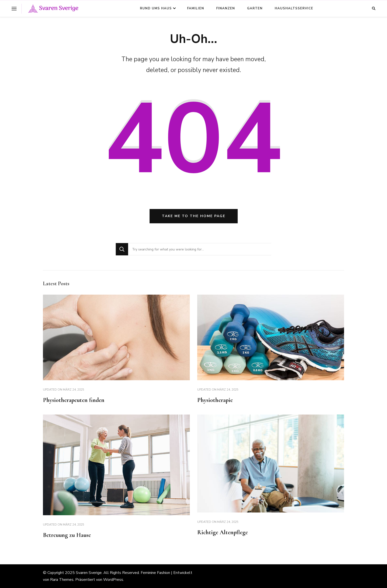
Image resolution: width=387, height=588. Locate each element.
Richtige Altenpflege (223, 532)
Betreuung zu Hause (67, 535)
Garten (255, 8)
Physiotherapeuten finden (74, 400)
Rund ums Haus (156, 8)
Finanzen (226, 8)
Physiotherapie (215, 400)
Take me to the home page (194, 216)
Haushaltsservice (294, 8)
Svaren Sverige (89, 573)
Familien (196, 8)
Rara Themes (62, 580)
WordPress (113, 580)
